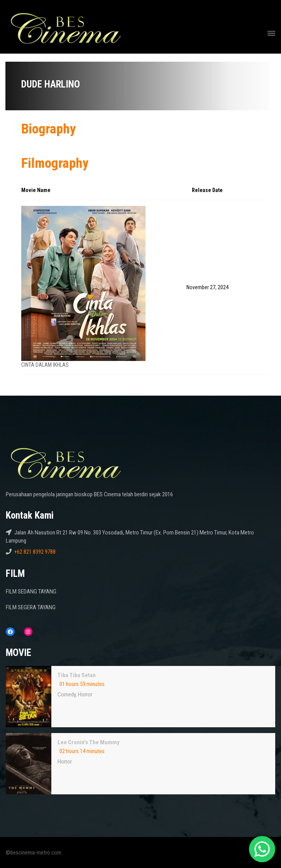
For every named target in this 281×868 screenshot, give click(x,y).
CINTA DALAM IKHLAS (45, 365)
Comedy (67, 694)
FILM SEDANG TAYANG (31, 592)
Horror (85, 694)
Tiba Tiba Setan (77, 675)
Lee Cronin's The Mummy (89, 742)
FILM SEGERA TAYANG (31, 607)
